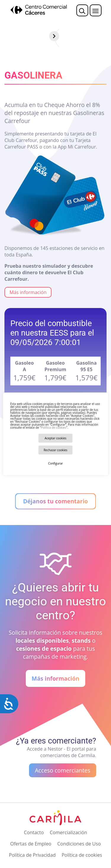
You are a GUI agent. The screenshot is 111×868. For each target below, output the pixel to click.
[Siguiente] (106, 36)
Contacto (34, 832)
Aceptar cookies (56, 438)
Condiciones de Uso (79, 844)
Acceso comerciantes (63, 770)
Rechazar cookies (55, 450)
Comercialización (68, 832)
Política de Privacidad (32, 855)
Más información (28, 292)
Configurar (56, 463)
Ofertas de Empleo (31, 844)
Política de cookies (53, 427)
